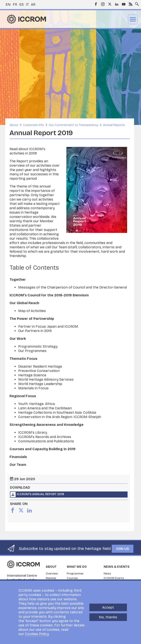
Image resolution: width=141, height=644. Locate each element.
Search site (136, 3)
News (107, 574)
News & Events (117, 567)
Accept (108, 607)
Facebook (96, 4)
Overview (52, 574)
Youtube (124, 4)
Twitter (110, 4)
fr (15, 4)
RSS (131, 4)
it (27, 4)
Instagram (103, 4)
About (14, 125)
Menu (133, 19)
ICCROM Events (114, 578)
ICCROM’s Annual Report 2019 (40, 494)
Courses (72, 578)
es (21, 4)
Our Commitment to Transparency (74, 125)
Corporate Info (34, 125)
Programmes (75, 574)
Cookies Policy (37, 634)
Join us (123, 549)
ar (33, 4)
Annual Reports (114, 125)
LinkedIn (117, 4)
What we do (77, 567)
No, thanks (108, 617)
